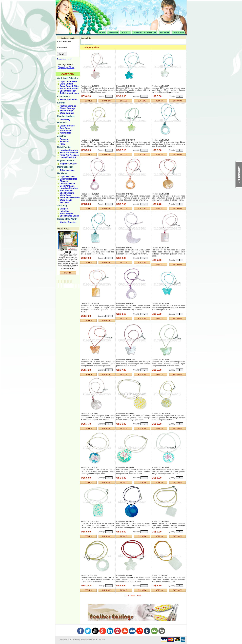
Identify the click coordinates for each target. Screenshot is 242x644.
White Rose (65, 195)
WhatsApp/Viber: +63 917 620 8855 (93, 640)
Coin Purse (65, 128)
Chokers (64, 181)
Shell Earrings (67, 111)
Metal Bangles (67, 213)
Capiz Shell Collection (68, 78)
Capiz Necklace (67, 177)
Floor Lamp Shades (69, 89)
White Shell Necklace (70, 198)
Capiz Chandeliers (69, 81)
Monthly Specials (68, 222)
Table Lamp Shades (69, 93)
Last (139, 596)
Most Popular (66, 191)
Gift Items (62, 123)
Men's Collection (65, 167)
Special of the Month (67, 219)
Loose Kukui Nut (68, 157)
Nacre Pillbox (66, 131)
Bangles (64, 139)
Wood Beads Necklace (66, 201)
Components (63, 96)
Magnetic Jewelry (68, 164)
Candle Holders (67, 126)
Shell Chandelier (68, 91)
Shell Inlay (62, 206)
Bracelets (64, 142)
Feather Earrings (68, 106)
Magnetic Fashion (66, 161)
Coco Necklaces (68, 184)
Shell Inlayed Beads (69, 216)
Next (133, 596)
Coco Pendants (67, 186)
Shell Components (69, 100)
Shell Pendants (67, 193)
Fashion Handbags (66, 116)
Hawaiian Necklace (69, 150)
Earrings (61, 103)
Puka (62, 144)
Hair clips (64, 211)
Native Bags (66, 133)
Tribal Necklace (67, 170)
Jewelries (62, 136)
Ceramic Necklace (68, 179)
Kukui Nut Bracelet (69, 153)
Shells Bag (65, 119)
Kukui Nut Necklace (69, 155)
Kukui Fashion (64, 147)
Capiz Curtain (66, 84)
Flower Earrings (67, 108)
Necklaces (62, 173)
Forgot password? (64, 59)
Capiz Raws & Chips (69, 86)
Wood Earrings (67, 113)
